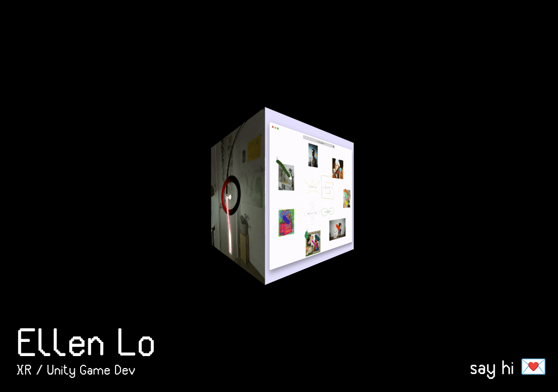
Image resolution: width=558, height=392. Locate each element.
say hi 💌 (509, 367)
